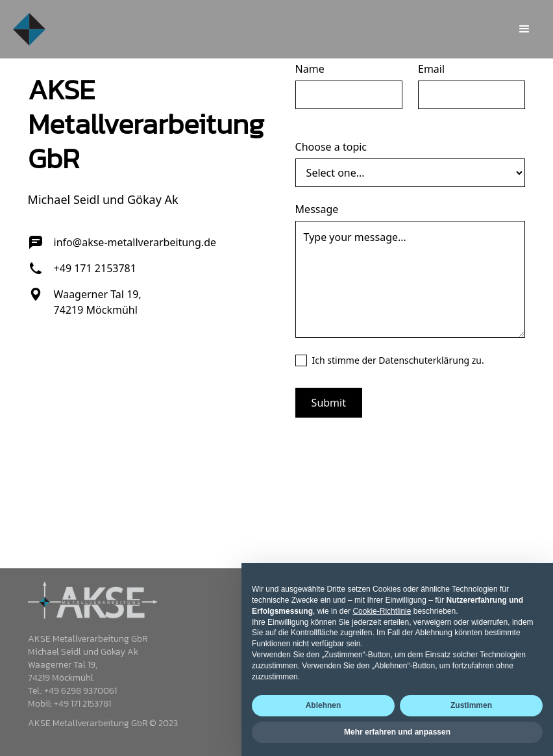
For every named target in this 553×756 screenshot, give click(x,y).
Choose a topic (331, 147)
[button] (524, 29)
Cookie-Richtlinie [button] (382, 611)
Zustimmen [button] (471, 705)
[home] (29, 29)
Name (310, 69)
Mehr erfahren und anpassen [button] (397, 732)
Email (431, 69)
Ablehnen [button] (324, 705)
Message (317, 209)
